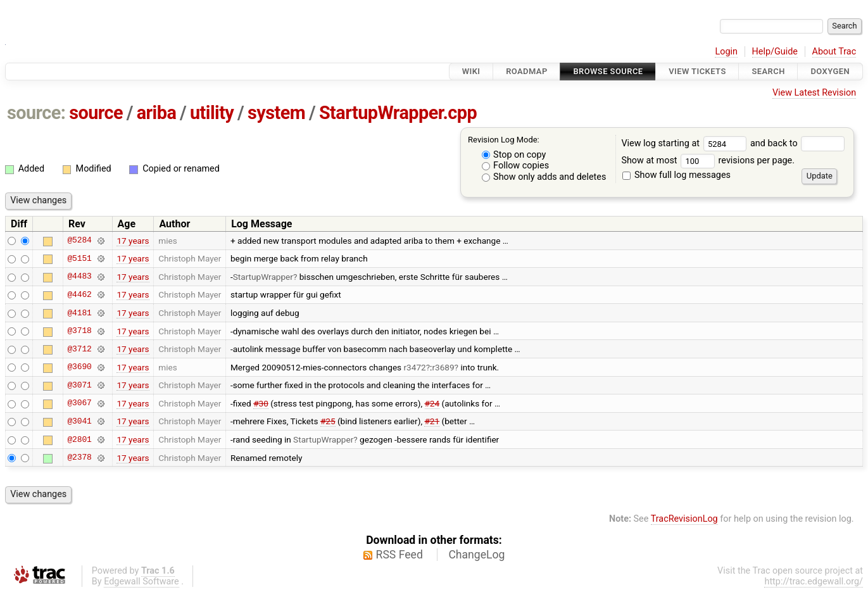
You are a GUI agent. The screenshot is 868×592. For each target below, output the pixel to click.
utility (212, 113)
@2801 (79, 439)
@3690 (79, 367)
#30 (261, 403)
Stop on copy (514, 155)
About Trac (834, 52)
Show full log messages (676, 175)
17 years (133, 241)
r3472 (415, 367)
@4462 (79, 294)
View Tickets (697, 71)
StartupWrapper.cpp (398, 113)
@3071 (79, 385)
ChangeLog (476, 555)
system (276, 113)
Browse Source (608, 71)
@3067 (79, 403)
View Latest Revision (814, 93)
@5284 (79, 241)
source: (36, 113)
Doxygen (830, 71)
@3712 (79, 349)
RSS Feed (399, 555)
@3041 (79, 421)
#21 (432, 421)
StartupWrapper (263, 277)
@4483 (79, 277)
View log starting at (686, 143)
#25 (328, 421)
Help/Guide (775, 52)
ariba (157, 113)
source (96, 113)
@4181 (79, 313)
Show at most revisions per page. (708, 161)
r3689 (443, 367)
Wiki (471, 71)
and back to (797, 143)
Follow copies (516, 166)
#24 (432, 403)
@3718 (79, 331)
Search (768, 71)
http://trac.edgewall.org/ (814, 582)
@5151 (79, 258)
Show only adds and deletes (544, 177)
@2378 (79, 458)
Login (726, 52)
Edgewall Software (142, 582)
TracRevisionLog (684, 519)
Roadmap (527, 71)
